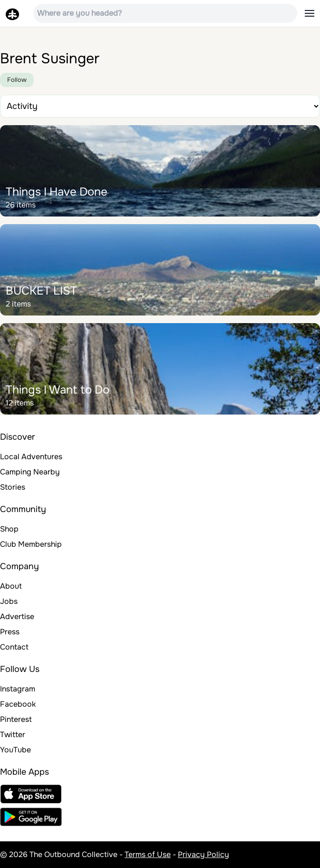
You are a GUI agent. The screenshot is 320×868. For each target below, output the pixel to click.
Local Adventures (31, 457)
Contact (14, 647)
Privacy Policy (204, 854)
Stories (13, 487)
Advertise (17, 616)
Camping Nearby (30, 472)
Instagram (18, 689)
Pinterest (16, 719)
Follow (17, 80)
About (11, 586)
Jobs (9, 601)
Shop (9, 529)
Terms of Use (148, 854)
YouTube (15, 750)
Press (10, 632)
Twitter (13, 735)
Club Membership (31, 544)
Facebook (18, 704)
